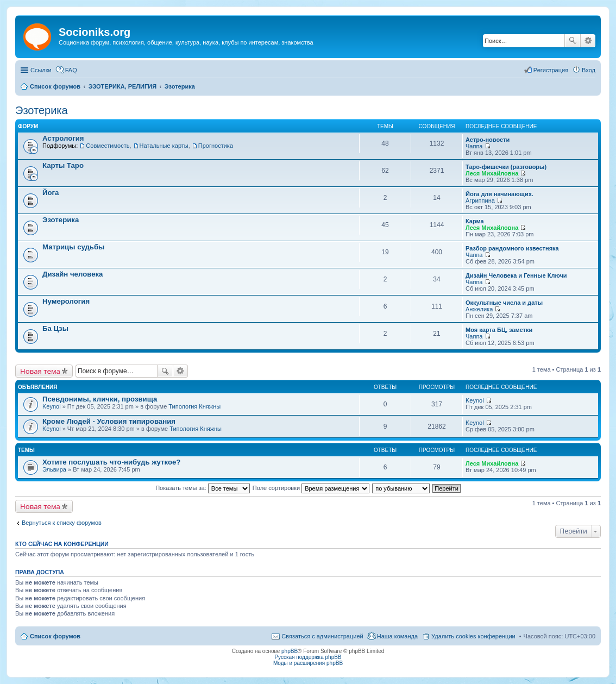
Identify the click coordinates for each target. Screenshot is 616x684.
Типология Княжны (194, 406)
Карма (475, 221)
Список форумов (55, 636)
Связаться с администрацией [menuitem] (322, 636)
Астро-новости (488, 140)
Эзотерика (42, 110)
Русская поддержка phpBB (308, 657)
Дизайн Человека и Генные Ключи (516, 275)
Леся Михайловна (492, 173)
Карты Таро (63, 165)
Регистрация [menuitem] (551, 70)
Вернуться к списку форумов (62, 523)
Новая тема (40, 371)
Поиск (573, 41)
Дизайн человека (73, 274)
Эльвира (54, 469)
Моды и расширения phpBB (308, 663)
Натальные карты (164, 146)
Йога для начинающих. (499, 194)
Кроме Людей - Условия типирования (109, 421)
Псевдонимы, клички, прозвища (100, 399)
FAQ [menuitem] (71, 70)
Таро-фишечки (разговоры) (506, 167)
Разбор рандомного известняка (512, 248)
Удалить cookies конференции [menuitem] (473, 636)
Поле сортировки (311, 488)
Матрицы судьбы (73, 247)
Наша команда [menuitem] (397, 636)
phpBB (290, 651)
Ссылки (41, 70)
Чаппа (474, 146)
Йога (51, 193)
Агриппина (480, 200)
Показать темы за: (203, 488)
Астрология (63, 138)
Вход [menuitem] (589, 70)
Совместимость (108, 146)
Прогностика (216, 146)
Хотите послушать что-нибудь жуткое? (111, 462)
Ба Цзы (55, 328)
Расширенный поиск (588, 41)
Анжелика (479, 309)
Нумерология (66, 301)
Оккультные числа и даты (504, 303)
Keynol (52, 406)
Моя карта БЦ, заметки (499, 330)
